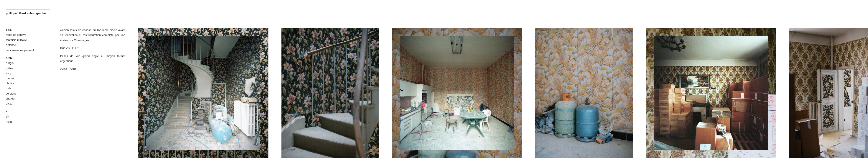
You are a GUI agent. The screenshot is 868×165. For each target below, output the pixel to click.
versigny (11, 94)
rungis (10, 63)
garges (10, 78)
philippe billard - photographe (26, 13)
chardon (11, 99)
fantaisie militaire (16, 40)
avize (9, 104)
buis (8, 88)
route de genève (16, 35)
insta (9, 122)
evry (9, 73)
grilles (10, 68)
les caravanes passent (20, 50)
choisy (10, 83)
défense (11, 45)
